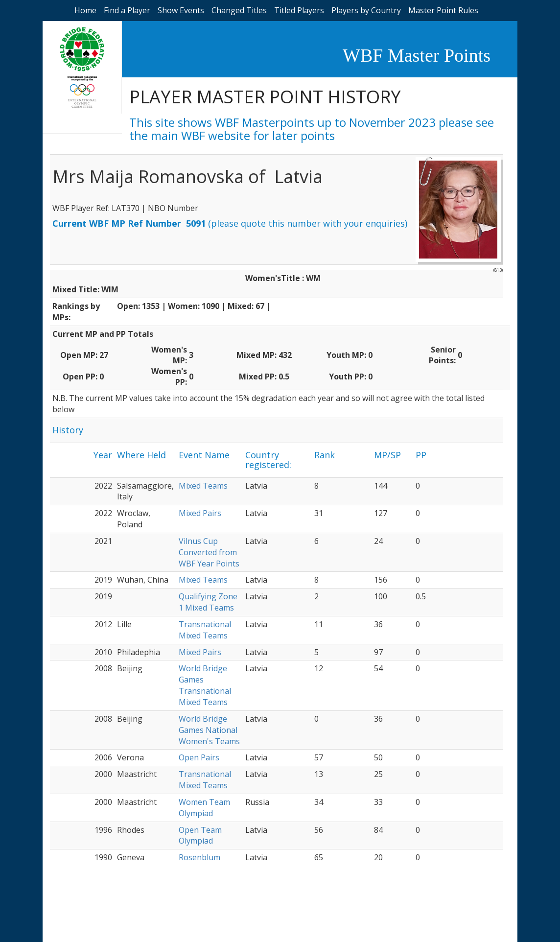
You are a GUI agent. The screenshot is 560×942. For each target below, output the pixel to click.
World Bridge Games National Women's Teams (209, 730)
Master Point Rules (443, 10)
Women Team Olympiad (204, 808)
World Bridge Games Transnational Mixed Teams (205, 685)
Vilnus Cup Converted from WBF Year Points (209, 552)
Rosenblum (199, 857)
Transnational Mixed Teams (205, 630)
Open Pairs (199, 757)
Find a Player (127, 10)
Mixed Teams (203, 486)
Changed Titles (239, 10)
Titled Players (299, 10)
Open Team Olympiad (200, 836)
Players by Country (366, 10)
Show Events (181, 10)
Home (85, 10)
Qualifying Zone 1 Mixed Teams (208, 602)
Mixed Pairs (200, 513)
